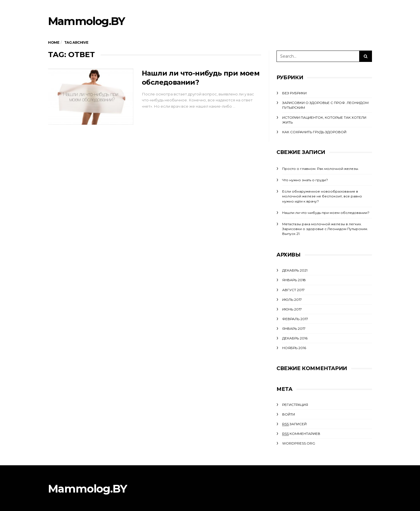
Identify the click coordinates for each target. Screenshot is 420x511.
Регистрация (295, 405)
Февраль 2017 (295, 319)
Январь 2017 (294, 328)
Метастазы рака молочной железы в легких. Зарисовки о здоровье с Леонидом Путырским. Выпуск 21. (325, 229)
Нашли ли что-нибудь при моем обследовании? (326, 213)
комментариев (301, 434)
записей (294, 424)
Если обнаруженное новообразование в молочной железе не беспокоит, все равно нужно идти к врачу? (322, 196)
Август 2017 (293, 290)
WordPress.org (299, 443)
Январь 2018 (294, 280)
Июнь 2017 (292, 309)
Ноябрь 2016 (294, 348)
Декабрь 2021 (295, 270)
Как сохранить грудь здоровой (314, 132)
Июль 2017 (292, 300)
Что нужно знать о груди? (305, 180)
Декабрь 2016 (295, 338)
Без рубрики (294, 93)
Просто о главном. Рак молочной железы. (321, 169)
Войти (289, 414)
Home (54, 42)
